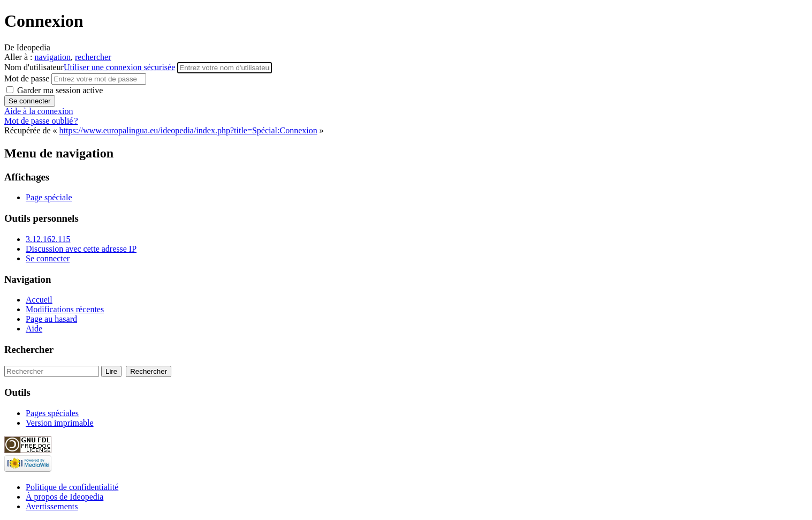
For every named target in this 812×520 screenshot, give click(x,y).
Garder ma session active (59, 90)
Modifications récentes (65, 309)
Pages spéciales (52, 413)
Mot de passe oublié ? (41, 121)
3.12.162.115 (48, 239)
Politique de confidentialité (72, 487)
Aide (34, 329)
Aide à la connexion (39, 111)
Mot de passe (28, 78)
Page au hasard (51, 319)
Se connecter (48, 258)
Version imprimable (60, 423)
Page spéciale (49, 197)
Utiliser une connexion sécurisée (119, 67)
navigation (52, 57)
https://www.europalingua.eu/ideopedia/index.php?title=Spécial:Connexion (188, 130)
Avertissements (52, 506)
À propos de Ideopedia (64, 497)
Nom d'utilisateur (91, 67)
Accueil (39, 300)
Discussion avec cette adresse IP (81, 249)
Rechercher (29, 349)
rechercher (93, 57)
